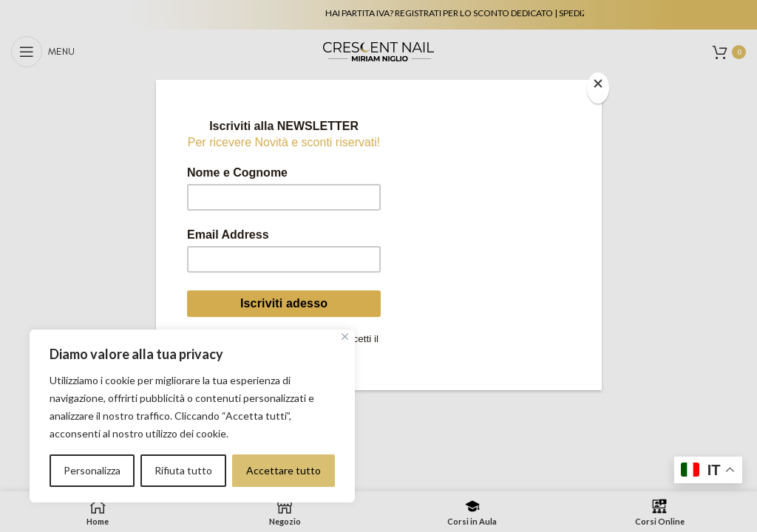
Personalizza (92, 470)
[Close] (598, 88)
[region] (192, 416)
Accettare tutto (284, 470)
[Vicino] (345, 337)
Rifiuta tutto (183, 470)
